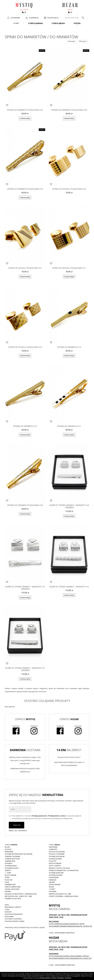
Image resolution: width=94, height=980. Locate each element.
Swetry (8, 870)
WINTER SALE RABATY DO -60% (60, 894)
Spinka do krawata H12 (25, 426)
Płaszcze (9, 880)
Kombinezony (10, 884)
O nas (7, 910)
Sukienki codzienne (12, 856)
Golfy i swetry (55, 866)
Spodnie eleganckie (57, 856)
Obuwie (8, 891)
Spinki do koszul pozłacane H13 (69, 189)
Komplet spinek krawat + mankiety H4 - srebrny (69, 506)
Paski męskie (54, 877)
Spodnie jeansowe (56, 873)
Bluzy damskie (11, 875)
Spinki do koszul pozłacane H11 (69, 268)
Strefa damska (35, 23)
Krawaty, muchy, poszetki (59, 868)
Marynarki (9, 852)
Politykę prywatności (40, 816)
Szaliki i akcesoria (12, 889)
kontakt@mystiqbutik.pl (65, 933)
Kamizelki (53, 880)
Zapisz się (17, 825)
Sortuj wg (71, 41)
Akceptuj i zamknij (64, 978)
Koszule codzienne (57, 854)
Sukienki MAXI (10, 861)
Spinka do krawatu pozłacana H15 (25, 110)
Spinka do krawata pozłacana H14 (25, 189)
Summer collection (13, 899)
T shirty (52, 889)
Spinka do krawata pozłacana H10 (25, 505)
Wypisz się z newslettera (18, 830)
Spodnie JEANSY (11, 866)
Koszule (8, 849)
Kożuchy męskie (55, 863)
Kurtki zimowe (55, 884)
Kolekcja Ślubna (55, 859)
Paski (7, 882)
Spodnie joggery (56, 875)
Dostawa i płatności (13, 919)
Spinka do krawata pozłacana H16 (69, 110)
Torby (7, 877)
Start (16, 23)
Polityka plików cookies (15, 921)
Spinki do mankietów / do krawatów (64, 870)
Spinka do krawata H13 (69, 347)
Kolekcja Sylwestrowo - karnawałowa (21, 894)
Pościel (77, 23)
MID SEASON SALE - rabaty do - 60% (18, 896)
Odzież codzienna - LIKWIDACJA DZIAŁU (64, 896)
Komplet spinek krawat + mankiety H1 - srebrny (25, 669)
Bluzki (7, 847)
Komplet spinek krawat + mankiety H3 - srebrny (25, 588)
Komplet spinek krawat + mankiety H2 (69, 587)
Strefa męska (58, 23)
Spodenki (53, 891)
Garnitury (53, 849)
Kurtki (51, 887)
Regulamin (9, 916)
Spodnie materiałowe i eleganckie (19, 854)
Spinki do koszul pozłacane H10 (25, 347)
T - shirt (8, 873)
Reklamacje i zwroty (13, 907)
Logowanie (15, 18)
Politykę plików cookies (57, 816)
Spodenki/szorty (12, 868)
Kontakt (8, 912)
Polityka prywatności (14, 914)
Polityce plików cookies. (48, 978)
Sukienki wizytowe (12, 859)
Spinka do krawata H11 (69, 426)
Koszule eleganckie (57, 852)
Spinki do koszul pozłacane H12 (25, 268)
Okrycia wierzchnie (13, 887)
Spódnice (9, 863)
